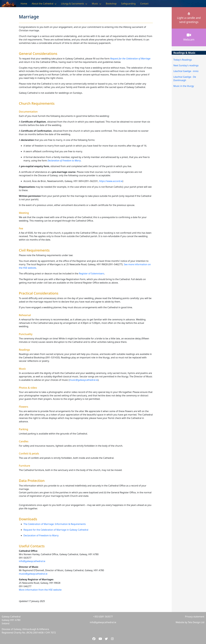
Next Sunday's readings (186, 65)
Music (95, 4)
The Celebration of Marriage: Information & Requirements (55, 524)
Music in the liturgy (184, 86)
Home (24, 4)
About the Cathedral (43, 4)
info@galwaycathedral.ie (32, 561)
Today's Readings (183, 60)
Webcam (189, 37)
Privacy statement (195, 617)
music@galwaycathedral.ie (84, 380)
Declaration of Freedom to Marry (41, 535)
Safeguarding (128, 4)
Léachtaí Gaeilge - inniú (186, 71)
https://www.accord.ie (111, 181)
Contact (144, 4)
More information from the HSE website (40, 590)
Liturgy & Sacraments (73, 4)
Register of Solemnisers (91, 274)
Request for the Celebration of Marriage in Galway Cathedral (56, 530)
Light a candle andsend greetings (189, 18)
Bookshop (111, 4)
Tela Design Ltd (196, 622)
